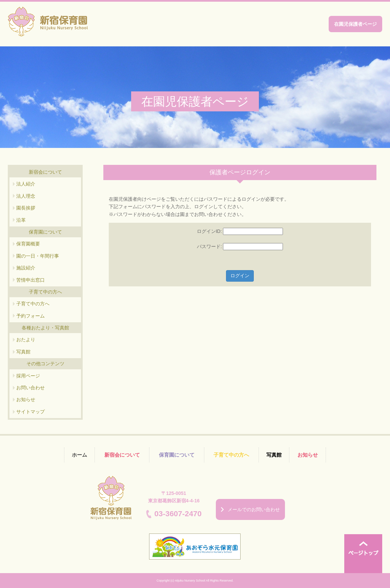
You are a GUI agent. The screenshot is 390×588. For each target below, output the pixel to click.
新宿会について (122, 455)
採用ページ (28, 376)
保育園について (177, 455)
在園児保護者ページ (355, 24)
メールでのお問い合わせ (254, 509)
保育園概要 (28, 244)
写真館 (23, 352)
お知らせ (26, 399)
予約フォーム (30, 316)
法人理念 (26, 196)
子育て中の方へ (33, 304)
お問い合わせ (30, 388)
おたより (26, 340)
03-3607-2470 (178, 514)
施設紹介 (26, 268)
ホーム (79, 455)
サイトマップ (30, 412)
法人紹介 (26, 184)
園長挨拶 (26, 208)
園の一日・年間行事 (38, 256)
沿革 (21, 220)
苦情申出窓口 (30, 280)
